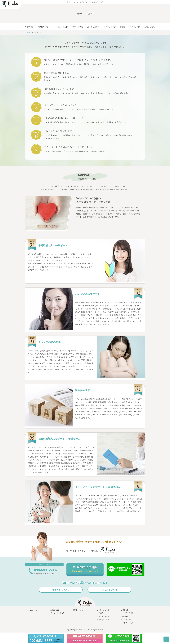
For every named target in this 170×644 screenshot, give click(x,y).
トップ (18, 27)
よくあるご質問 (93, 27)
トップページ (31, 610)
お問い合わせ (150, 27)
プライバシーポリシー (130, 623)
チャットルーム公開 (60, 27)
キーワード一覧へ (128, 613)
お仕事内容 (29, 27)
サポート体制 (78, 27)
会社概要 (125, 616)
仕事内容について (61, 590)
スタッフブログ (110, 27)
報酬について (43, 27)
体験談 (123, 27)
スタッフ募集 (135, 27)
